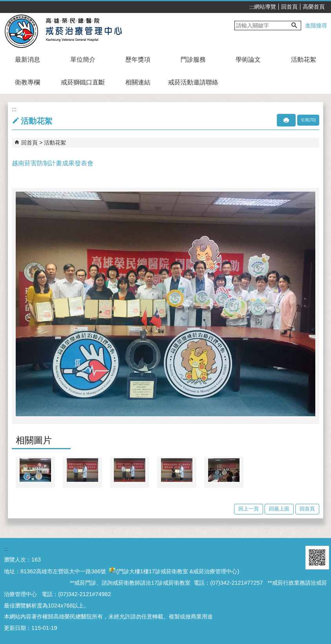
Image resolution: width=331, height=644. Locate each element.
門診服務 (193, 59)
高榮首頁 (314, 7)
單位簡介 (83, 59)
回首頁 (289, 7)
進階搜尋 (316, 26)
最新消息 (27, 59)
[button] (294, 26)
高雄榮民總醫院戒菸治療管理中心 (72, 31)
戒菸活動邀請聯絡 (193, 82)
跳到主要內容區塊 (4, 4)
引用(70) (308, 120)
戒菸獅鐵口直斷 (83, 82)
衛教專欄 (27, 82)
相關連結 (138, 82)
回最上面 (279, 509)
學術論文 (248, 59)
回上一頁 (249, 509)
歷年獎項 (138, 59)
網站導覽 (265, 7)
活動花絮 (304, 59)
